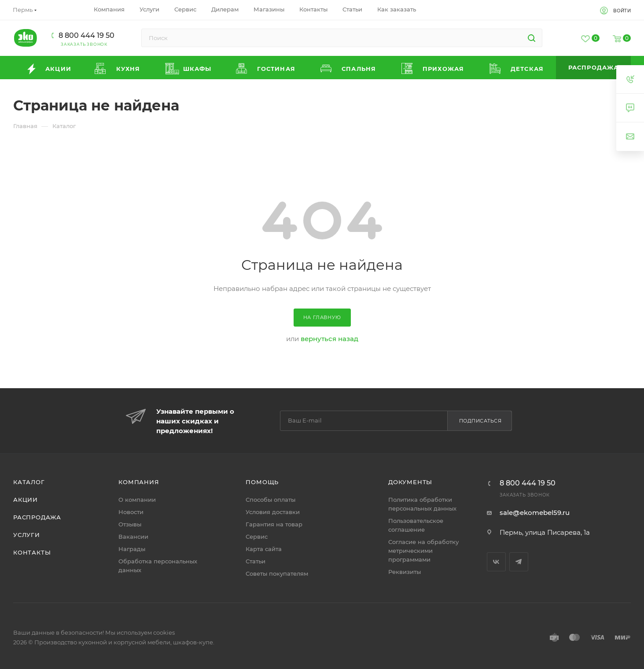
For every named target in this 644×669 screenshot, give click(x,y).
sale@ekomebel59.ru (535, 513)
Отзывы (130, 524)
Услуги (27, 535)
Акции (26, 500)
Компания (139, 482)
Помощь (262, 482)
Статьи (256, 561)
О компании (137, 500)
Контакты (32, 552)
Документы (410, 482)
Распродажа (37, 517)
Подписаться (480, 421)
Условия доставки (273, 512)
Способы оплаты (270, 500)
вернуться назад (329, 339)
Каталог (29, 482)
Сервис (257, 537)
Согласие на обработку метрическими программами (423, 551)
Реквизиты (405, 572)
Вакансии (133, 537)
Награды (132, 549)
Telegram (519, 562)
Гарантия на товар (274, 524)
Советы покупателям (277, 573)
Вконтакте (496, 562)
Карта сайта (264, 549)
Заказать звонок (84, 44)
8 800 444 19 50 (86, 35)
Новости (131, 512)
